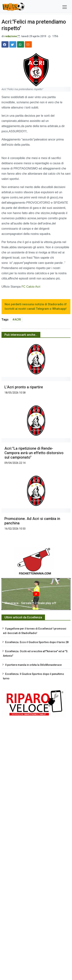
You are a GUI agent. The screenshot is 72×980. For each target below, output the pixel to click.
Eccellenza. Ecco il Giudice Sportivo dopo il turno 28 (37, 642)
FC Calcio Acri (31, 287)
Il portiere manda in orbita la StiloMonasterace (33, 665)
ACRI (18, 320)
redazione (11, 36)
